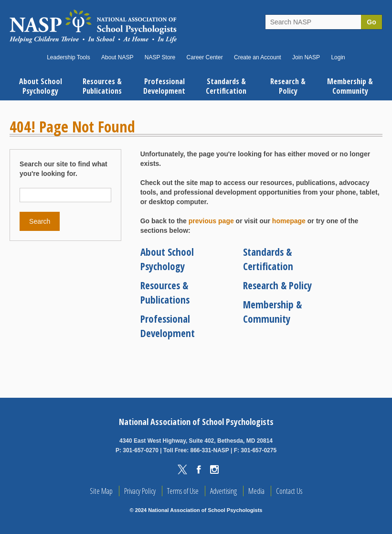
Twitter (182, 469)
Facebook (199, 469)
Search (40, 221)
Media (256, 491)
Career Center (205, 57)
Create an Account (258, 57)
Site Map (101, 491)
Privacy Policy (140, 491)
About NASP (117, 57)
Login (338, 57)
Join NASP (306, 57)
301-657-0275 (259, 450)
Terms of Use (183, 491)
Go (371, 22)
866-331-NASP (209, 450)
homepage (289, 221)
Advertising (223, 491)
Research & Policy (277, 285)
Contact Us (289, 491)
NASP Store (160, 57)
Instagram (214, 469)
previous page (211, 221)
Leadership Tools (69, 57)
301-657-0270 (141, 450)
